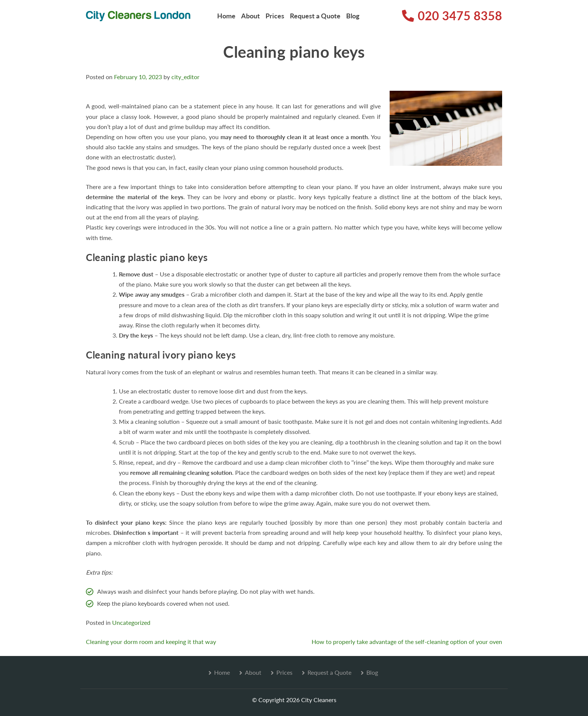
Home (226, 16)
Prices (275, 16)
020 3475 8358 (452, 16)
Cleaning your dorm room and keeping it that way (151, 642)
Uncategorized (131, 622)
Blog (353, 16)
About (250, 16)
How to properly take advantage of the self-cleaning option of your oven (407, 642)
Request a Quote (315, 16)
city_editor (185, 77)
